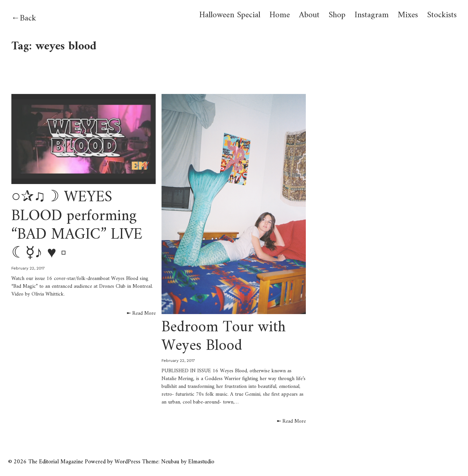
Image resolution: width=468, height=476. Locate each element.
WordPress (127, 462)
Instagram (372, 15)
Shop (337, 15)
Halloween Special (230, 15)
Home (280, 15)
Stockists (442, 15)
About (309, 15)
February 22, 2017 (28, 268)
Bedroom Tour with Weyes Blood (224, 337)
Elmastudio (201, 462)
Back (28, 18)
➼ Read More (141, 313)
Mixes (408, 15)
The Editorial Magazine (56, 462)
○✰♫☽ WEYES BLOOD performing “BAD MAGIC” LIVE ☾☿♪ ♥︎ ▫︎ (77, 225)
